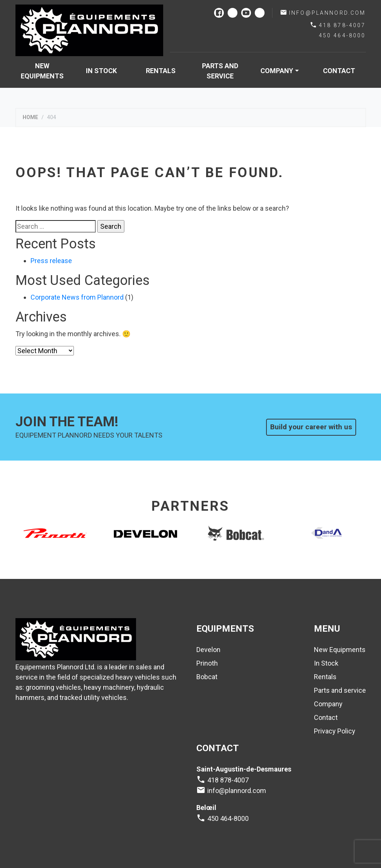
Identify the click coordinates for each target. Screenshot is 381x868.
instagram (233, 13)
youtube (246, 13)
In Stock (101, 71)
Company (277, 71)
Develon (208, 650)
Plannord (89, 30)
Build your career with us (311, 427)
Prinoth (207, 663)
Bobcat (207, 677)
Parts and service (220, 71)
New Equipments (42, 71)
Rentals (161, 71)
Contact (339, 71)
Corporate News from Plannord (77, 297)
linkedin (260, 13)
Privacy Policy (335, 731)
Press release (51, 261)
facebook (219, 13)
